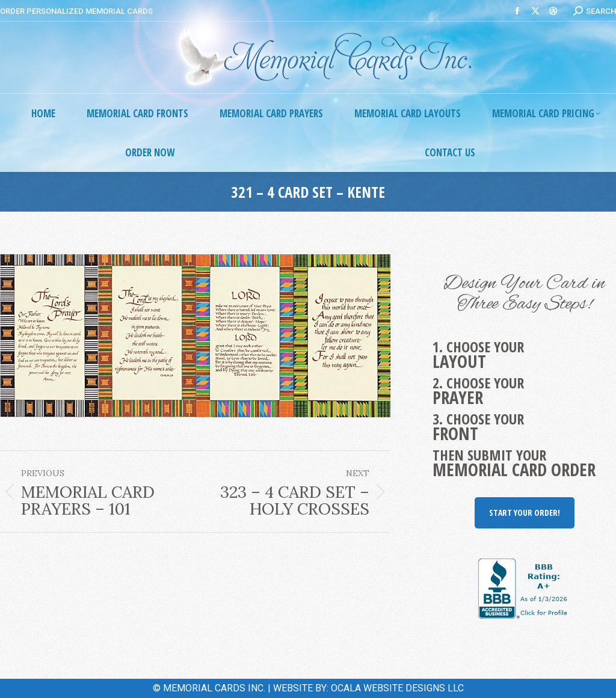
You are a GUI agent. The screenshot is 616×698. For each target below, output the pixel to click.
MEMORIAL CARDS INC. (214, 688)
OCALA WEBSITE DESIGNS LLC (397, 688)
